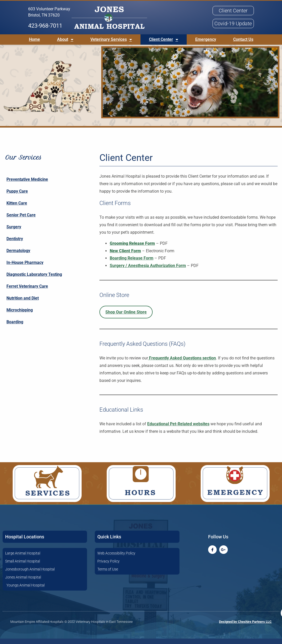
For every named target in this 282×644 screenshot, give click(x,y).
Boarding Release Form (132, 264)
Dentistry (15, 244)
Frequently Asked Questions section (182, 363)
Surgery (14, 232)
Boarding (15, 327)
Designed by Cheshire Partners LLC (245, 627)
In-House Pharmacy (25, 268)
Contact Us (243, 39)
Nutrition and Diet (23, 304)
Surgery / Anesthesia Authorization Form (148, 271)
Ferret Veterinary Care (27, 292)
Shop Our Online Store (126, 317)
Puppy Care (17, 197)
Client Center (164, 40)
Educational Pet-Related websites (178, 429)
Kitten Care (17, 209)
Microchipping (20, 315)
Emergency (206, 39)
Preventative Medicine (27, 185)
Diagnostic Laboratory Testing (34, 280)
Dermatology (18, 256)
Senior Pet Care (21, 220)
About (65, 40)
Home (34, 39)
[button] (141, 19)
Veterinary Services (111, 40)
